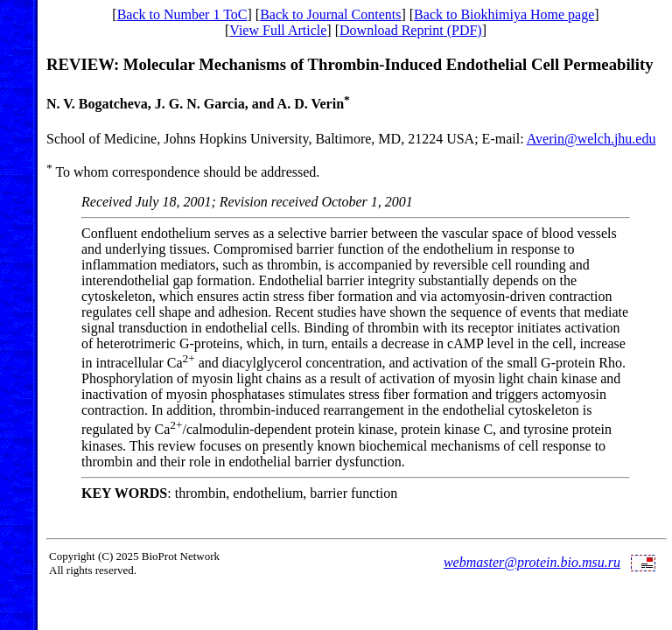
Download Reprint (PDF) (411, 30)
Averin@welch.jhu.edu (591, 139)
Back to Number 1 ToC (182, 14)
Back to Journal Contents (330, 14)
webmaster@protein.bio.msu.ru (532, 562)
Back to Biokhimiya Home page (504, 14)
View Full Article (278, 30)
